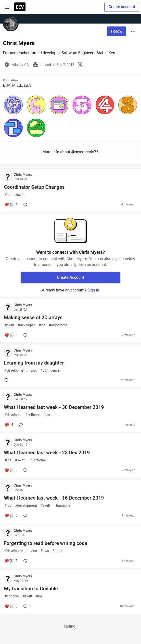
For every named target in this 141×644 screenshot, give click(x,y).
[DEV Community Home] (20, 7)
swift (20, 195)
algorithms (58, 325)
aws (45, 551)
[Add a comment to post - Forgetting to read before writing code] (11, 561)
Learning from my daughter (34, 363)
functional (37, 460)
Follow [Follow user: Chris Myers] (117, 31)
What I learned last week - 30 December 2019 (54, 407)
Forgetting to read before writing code (46, 543)
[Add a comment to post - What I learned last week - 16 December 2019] (11, 516)
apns (57, 551)
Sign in (93, 290)
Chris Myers (23, 175)
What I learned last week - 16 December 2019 (54, 498)
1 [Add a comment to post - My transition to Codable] (27, 606)
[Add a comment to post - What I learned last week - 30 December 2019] (9, 425)
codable (12, 596)
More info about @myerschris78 (71, 152)
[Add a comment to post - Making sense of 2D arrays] (11, 335)
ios (8, 195)
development (16, 371)
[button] (13, 105)
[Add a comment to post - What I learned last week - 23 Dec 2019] (11, 470)
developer (26, 325)
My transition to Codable (31, 589)
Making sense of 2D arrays (33, 317)
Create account (122, 7)
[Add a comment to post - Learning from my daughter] (7, 380)
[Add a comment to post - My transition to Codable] (11, 606)
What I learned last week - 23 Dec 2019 (47, 453)
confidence (50, 371)
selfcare (32, 415)
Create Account (70, 277)
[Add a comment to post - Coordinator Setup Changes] (11, 205)
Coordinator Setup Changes (34, 187)
